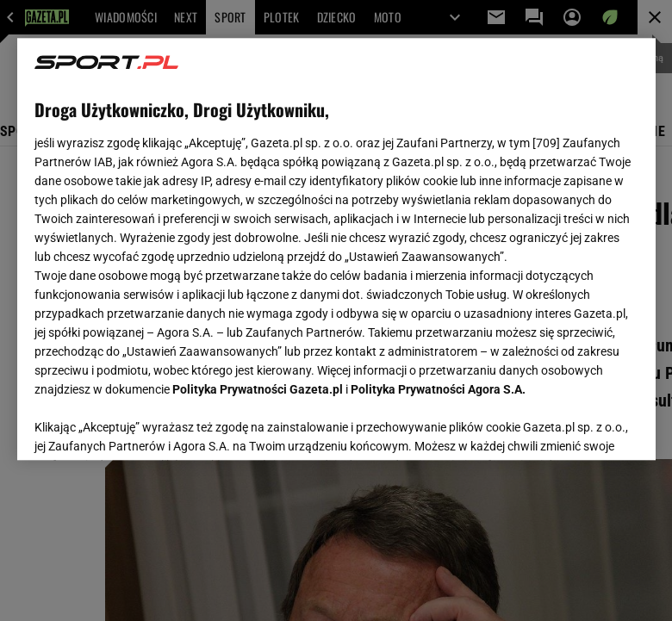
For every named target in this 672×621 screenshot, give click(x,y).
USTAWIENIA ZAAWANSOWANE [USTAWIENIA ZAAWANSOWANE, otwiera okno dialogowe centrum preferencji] (147, 425)
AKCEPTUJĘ (579, 426)
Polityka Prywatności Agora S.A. (438, 389)
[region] (336, 249)
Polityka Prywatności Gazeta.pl (258, 389)
